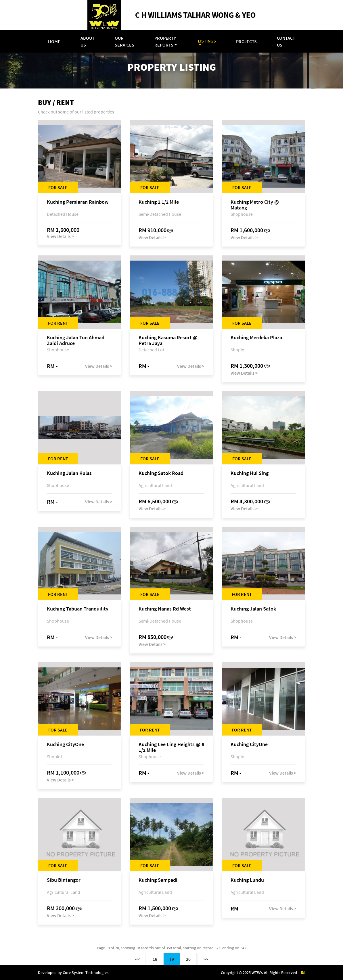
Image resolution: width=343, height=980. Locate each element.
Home (54, 41)
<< (137, 959)
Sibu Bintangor (64, 880)
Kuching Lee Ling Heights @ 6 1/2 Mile (171, 747)
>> (206, 959)
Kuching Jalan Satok (253, 609)
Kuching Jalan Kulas (69, 473)
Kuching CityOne (65, 745)
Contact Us (286, 41)
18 (155, 959)
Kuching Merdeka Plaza (256, 338)
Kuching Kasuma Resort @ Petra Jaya (168, 340)
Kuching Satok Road (161, 473)
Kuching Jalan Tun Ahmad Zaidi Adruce (76, 340)
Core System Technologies (86, 973)
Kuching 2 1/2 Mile (159, 202)
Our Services (124, 41)
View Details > (60, 236)
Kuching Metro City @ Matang (255, 205)
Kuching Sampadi (158, 880)
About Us (88, 41)
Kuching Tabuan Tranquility (78, 609)
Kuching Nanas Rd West (165, 609)
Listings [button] (207, 41)
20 (188, 959)
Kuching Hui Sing (250, 473)
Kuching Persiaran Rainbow (78, 202)
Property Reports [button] (165, 41)
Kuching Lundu (247, 880)
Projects (246, 41)
